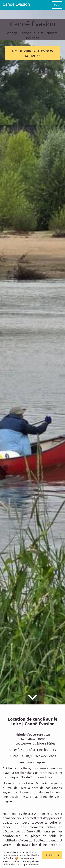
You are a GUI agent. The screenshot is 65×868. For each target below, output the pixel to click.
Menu (57, 5)
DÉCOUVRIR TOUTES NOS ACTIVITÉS (32, 53)
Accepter (52, 855)
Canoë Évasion (16, 4)
